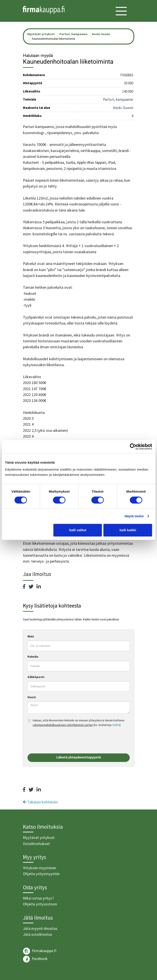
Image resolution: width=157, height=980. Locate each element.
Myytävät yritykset (39, 837)
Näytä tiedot (134, 516)
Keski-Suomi (101, 34)
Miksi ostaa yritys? (38, 898)
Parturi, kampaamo (73, 34)
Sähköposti (36, 677)
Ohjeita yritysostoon (40, 904)
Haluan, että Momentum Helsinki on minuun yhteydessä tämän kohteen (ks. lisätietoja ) (79, 723)
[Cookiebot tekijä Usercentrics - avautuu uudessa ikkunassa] (133, 447)
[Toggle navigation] (121, 11)
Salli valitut (78, 530)
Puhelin (33, 657)
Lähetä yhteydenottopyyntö (79, 757)
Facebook (35, 959)
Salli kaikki (128, 530)
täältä (116, 725)
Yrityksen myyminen (40, 868)
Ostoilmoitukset (36, 844)
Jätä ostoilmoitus (38, 934)
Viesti (32, 697)
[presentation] (61, 740)
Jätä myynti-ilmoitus (40, 928)
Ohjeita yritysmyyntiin (41, 874)
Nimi (31, 636)
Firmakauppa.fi (40, 951)
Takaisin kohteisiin (40, 802)
